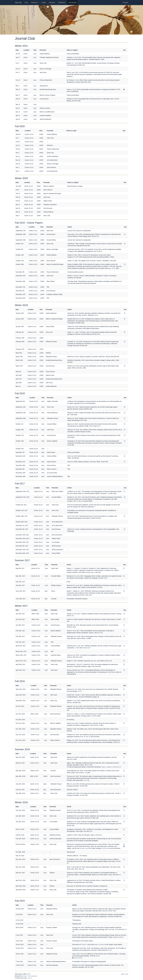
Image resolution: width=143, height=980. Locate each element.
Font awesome (33, 976)
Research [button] (35, 2)
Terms (30, 978)
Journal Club (72, 2)
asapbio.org (83, 848)
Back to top (125, 974)
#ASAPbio (104, 848)
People (44, 2)
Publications (62, 2)
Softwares (52, 2)
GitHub (27, 974)
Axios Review (77, 958)
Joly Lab (18, 2)
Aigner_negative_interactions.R (111, 767)
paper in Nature (99, 944)
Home (27, 2)
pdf (122, 937)
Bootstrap (24, 976)
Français (125, 2)
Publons (84, 944)
